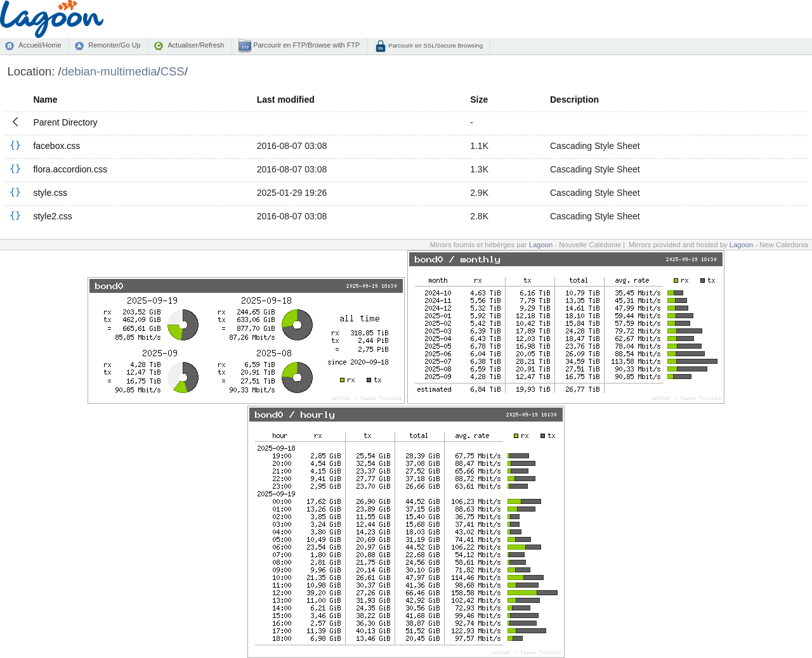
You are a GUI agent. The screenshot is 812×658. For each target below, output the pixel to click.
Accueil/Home (40, 45)
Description (574, 100)
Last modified (286, 100)
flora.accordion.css (70, 169)
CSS (173, 71)
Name (45, 100)
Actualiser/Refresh (196, 45)
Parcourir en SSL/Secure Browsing (435, 45)
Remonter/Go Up (114, 45)
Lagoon (541, 245)
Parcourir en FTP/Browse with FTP (305, 45)
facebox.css (56, 146)
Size (479, 100)
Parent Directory (65, 122)
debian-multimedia (109, 71)
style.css (50, 193)
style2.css (52, 216)
